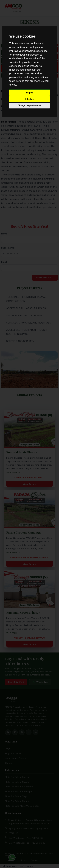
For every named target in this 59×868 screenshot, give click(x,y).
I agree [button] (29, 93)
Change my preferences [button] (29, 105)
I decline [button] (29, 99)
